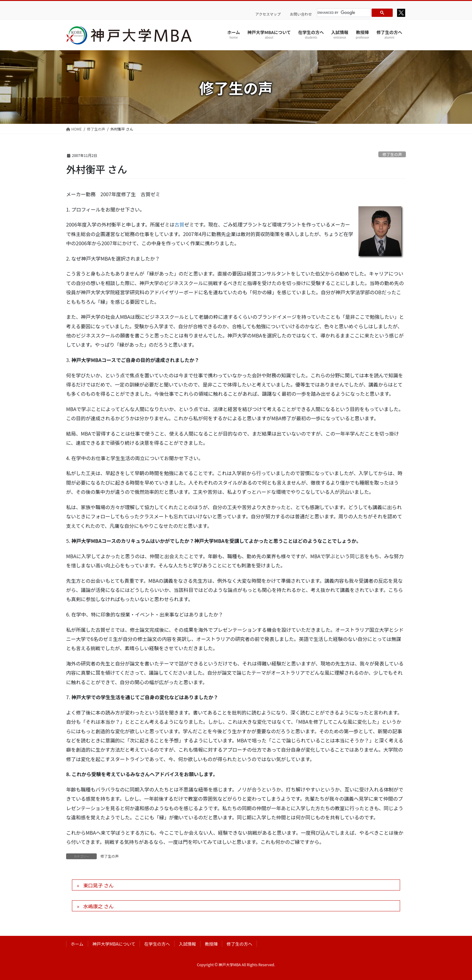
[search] (343, 13)
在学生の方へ (157, 944)
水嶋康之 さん (99, 906)
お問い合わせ (301, 14)
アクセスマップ (268, 14)
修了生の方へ (239, 944)
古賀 (179, 224)
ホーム (77, 944)
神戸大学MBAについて (114, 944)
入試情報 (187, 944)
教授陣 (211, 944)
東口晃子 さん (99, 885)
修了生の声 (392, 154)
